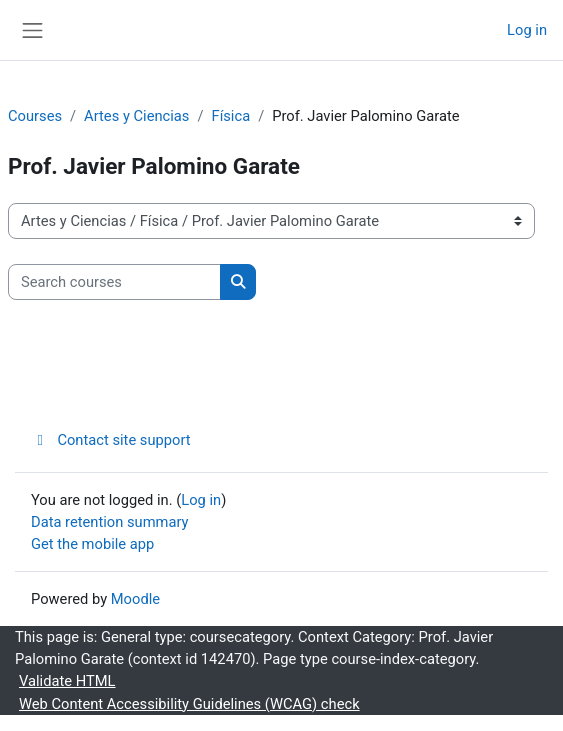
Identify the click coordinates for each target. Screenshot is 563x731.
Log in (527, 30)
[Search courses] (114, 282)
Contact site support (111, 440)
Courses (35, 116)
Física (231, 116)
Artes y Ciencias (136, 116)
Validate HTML (67, 681)
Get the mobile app (92, 544)
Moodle (135, 599)
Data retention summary (110, 522)
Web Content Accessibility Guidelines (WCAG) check (189, 704)
